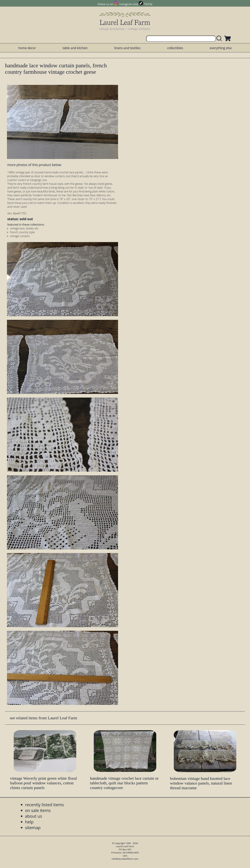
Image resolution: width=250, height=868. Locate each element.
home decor (27, 48)
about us (34, 816)
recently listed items (44, 805)
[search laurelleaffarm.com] (220, 39)
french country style (22, 232)
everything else (221, 48)
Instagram (126, 4)
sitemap (33, 827)
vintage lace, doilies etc (24, 228)
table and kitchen (75, 48)
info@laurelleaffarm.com (125, 859)
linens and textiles (127, 48)
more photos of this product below (34, 165)
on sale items (38, 810)
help (29, 822)
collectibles (175, 48)
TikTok (148, 4)
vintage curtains (20, 236)
